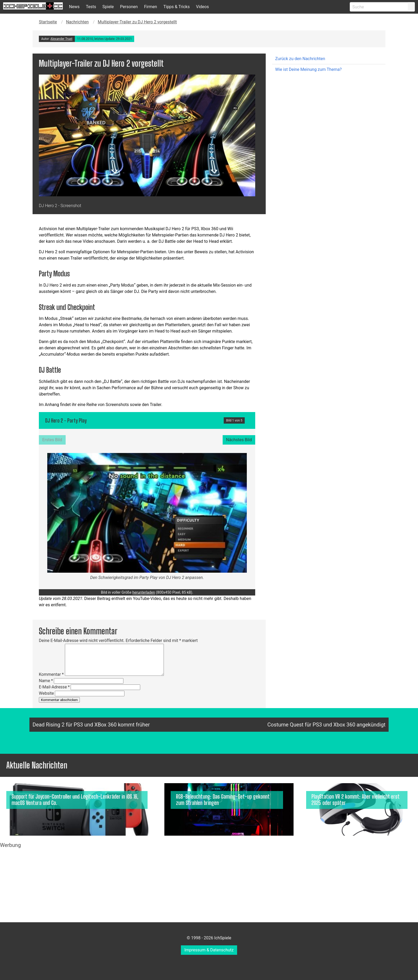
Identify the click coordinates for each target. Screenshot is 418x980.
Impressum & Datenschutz (209, 950)
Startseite (48, 22)
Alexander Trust (61, 39)
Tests (91, 7)
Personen (129, 7)
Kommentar (51, 674)
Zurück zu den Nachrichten (300, 59)
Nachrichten (77, 22)
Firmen (151, 7)
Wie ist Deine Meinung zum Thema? (308, 69)
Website (46, 693)
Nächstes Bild (239, 440)
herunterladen (144, 592)
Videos (202, 7)
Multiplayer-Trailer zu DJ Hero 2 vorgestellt (137, 22)
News (74, 7)
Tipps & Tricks (176, 7)
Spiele (108, 7)
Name (46, 681)
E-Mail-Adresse (54, 687)
